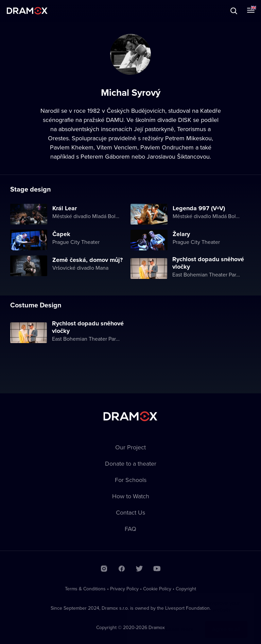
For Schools (131, 480)
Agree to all (226, 622)
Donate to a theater (131, 463)
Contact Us (130, 512)
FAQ (130, 529)
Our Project (130, 447)
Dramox (27, 11)
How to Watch (131, 496)
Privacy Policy (124, 589)
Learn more (180, 622)
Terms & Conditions (85, 589)
